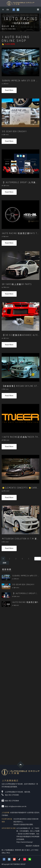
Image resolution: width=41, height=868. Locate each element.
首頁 (13, 26)
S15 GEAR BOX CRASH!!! (14, 131)
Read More (9, 90)
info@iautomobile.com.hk (17, 806)
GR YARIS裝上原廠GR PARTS (17, 284)
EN (8, 10)
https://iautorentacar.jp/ (25, 842)
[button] (30, 859)
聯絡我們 (29, 846)
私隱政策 (36, 846)
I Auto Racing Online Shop (16, 39)
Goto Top (20, 765)
